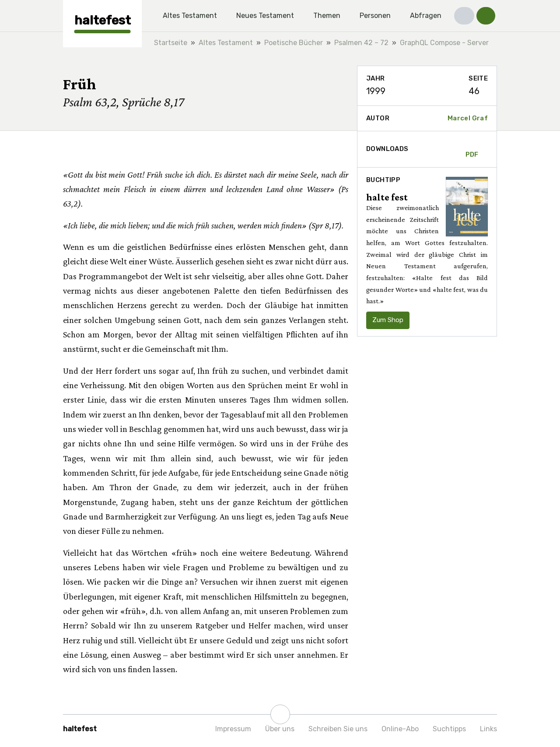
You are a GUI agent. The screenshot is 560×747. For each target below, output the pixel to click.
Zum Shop (388, 320)
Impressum (233, 729)
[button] (464, 16)
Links (488, 729)
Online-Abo (400, 729)
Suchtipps (449, 729)
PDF (472, 149)
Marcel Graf (468, 118)
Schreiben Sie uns (338, 729)
